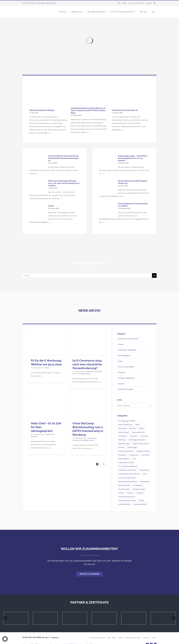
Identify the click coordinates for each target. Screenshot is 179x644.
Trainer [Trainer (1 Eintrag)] (130, 493)
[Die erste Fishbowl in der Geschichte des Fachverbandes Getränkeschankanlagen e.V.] (38, 161)
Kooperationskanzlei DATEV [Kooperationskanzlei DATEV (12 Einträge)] (129, 474)
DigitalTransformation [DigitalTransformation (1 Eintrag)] (141, 444)
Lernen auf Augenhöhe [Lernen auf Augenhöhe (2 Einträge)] (127, 478)
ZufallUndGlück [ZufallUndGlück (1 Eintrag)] (124, 504)
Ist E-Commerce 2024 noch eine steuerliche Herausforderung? (87, 364)
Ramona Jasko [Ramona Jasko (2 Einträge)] (124, 485)
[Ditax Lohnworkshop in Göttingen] (48, 95)
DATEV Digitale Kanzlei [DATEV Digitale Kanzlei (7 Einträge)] (137, 440)
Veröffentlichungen (84, 374)
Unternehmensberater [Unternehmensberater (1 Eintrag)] (127, 497)
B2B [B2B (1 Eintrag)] (138, 425)
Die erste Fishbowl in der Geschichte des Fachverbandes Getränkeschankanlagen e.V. (63, 158)
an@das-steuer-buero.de (48, 3)
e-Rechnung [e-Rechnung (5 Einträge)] (132, 447)
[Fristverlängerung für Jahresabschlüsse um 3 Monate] (107, 209)
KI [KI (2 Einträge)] (134, 459)
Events (121, 344)
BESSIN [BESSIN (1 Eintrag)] (133, 428)
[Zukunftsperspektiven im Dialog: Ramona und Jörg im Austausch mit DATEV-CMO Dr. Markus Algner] (89, 94)
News (47, 368)
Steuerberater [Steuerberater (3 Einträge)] (124, 489)
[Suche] (154, 275)
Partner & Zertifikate (126, 367)
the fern (51, 206)
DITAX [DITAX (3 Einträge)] (121, 447)
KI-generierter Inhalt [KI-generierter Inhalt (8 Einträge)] (126, 463)
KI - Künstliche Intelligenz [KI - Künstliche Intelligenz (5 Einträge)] (128, 466)
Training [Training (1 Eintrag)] (140, 493)
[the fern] (38, 211)
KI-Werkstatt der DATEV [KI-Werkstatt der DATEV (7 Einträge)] (127, 470)
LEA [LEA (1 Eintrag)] (145, 474)
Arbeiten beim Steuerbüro (94, 372)
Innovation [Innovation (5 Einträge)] (134, 455)
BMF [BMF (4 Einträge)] (141, 428)
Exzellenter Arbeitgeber (128, 350)
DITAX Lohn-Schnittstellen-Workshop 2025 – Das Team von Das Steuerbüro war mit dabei (64, 183)
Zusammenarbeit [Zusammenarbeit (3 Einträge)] (140, 504)
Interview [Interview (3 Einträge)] (146, 455)
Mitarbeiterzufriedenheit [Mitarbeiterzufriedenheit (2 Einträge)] (128, 482)
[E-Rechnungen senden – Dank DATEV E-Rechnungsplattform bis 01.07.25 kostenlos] (107, 161)
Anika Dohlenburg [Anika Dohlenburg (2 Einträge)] (125, 425)
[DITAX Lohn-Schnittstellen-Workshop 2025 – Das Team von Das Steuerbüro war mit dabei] (38, 186)
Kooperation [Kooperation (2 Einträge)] (144, 470)
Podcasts (122, 372)
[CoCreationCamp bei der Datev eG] (131, 95)
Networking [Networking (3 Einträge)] (145, 482)
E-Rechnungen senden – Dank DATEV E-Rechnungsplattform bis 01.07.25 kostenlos (133, 158)
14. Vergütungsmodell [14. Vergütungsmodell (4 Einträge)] (127, 421)
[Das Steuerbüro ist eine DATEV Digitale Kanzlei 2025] (107, 186)
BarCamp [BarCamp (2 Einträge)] (122, 428)
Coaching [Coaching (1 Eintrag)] (144, 436)
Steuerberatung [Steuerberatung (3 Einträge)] (139, 489)
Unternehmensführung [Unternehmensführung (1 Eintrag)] (127, 500)
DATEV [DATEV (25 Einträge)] (122, 440)
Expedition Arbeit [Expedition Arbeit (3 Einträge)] (143, 451)
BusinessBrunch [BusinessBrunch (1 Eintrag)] (138, 432)
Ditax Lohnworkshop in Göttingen (42, 110)
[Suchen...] (87, 275)
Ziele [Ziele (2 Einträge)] (141, 500)
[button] (155, 3)
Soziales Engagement (127, 378)
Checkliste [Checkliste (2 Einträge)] (123, 436)
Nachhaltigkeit (85, 440)
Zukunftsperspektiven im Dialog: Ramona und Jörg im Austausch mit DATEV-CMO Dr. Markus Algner (88, 110)
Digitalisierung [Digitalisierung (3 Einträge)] (124, 444)
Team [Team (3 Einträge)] (121, 493)
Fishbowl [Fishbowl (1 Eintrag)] (122, 455)
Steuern (75, 374)
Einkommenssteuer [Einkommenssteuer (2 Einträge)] (126, 451)
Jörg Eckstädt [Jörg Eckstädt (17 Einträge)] (124, 459)
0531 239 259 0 (30, 3)
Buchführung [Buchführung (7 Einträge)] (124, 432)
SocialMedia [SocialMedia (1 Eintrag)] (138, 485)
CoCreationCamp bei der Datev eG (125, 110)
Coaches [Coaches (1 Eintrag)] (134, 436)
